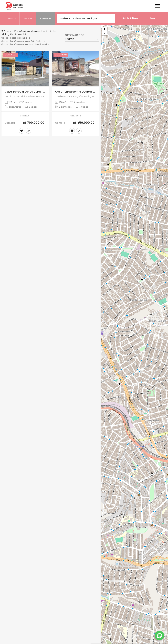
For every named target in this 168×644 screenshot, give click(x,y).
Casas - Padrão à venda (14, 38)
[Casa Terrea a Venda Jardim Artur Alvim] (25, 69)
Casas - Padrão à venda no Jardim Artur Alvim (25, 44)
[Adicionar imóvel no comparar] (29, 131)
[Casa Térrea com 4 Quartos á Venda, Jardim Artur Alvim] (76, 69)
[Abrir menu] (157, 6)
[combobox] (86, 18)
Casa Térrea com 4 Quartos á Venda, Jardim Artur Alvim (93, 92)
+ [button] (105, 29)
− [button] (105, 33)
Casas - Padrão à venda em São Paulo (21, 41)
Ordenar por (75, 35)
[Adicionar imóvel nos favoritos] (22, 131)
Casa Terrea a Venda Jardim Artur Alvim (32, 92)
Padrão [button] (69, 39)
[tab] (12, 18)
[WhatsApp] (159, 635)
